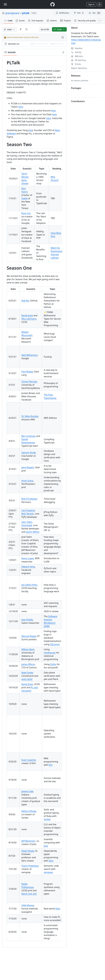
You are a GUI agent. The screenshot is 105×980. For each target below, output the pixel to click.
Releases (76, 76)
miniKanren (50, 653)
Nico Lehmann (29, 319)
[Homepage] (52, 4)
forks (76, 64)
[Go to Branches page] (21, 29)
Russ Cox (26, 213)
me (30, 130)
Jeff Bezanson (28, 841)
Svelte (25, 198)
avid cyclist (27, 679)
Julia (46, 846)
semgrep (48, 872)
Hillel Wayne (28, 905)
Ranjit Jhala (27, 315)
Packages (76, 88)
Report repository (79, 68)
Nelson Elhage (29, 811)
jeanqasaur (13, 13)
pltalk (26, 13)
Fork (79, 13)
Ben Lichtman (29, 436)
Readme (77, 48)
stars (77, 56)
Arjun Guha (27, 481)
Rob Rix (25, 301)
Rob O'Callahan (29, 499)
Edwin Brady (28, 851)
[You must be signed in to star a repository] (95, 13)
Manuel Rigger (29, 636)
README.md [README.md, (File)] (14, 44)
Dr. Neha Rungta (30, 416)
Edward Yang (28, 567)
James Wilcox (28, 664)
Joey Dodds (27, 620)
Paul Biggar (27, 372)
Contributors (78, 101)
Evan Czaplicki (29, 760)
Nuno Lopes (28, 558)
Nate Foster (27, 673)
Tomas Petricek (29, 382)
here (21, 107)
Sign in (91, 4)
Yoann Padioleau (30, 866)
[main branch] (10, 29)
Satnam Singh (29, 453)
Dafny (53, 664)
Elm (51, 765)
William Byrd (28, 649)
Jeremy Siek (27, 791)
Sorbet (47, 819)
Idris (51, 861)
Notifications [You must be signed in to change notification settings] (62, 13)
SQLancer (55, 644)
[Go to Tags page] (27, 29)
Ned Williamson (30, 355)
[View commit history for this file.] (63, 37)
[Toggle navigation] (5, 4)
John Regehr (28, 467)
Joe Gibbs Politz (29, 585)
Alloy (58, 909)
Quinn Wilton (33, 532)
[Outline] (63, 52)
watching (78, 60)
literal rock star (29, 894)
